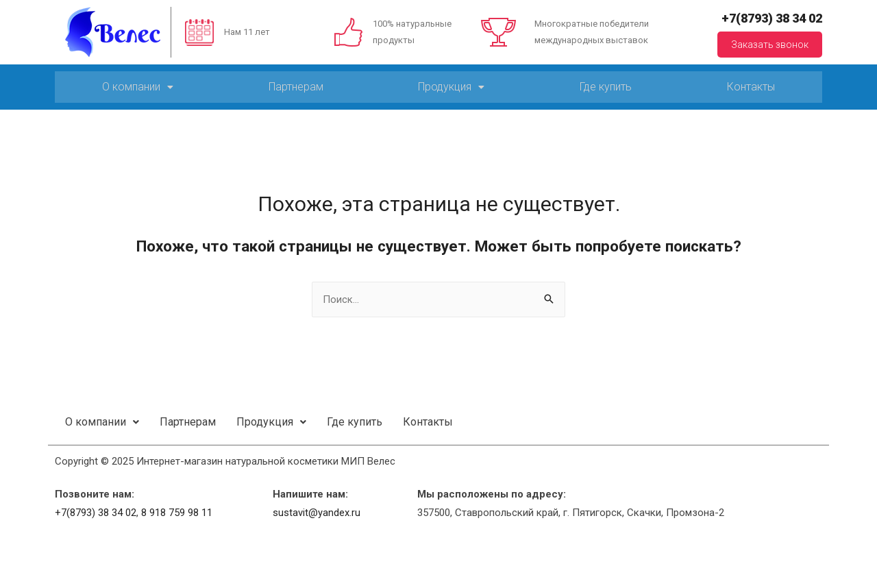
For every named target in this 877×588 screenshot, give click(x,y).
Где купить (606, 87)
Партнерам (296, 87)
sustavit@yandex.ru (317, 513)
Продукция (451, 87)
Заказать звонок (770, 45)
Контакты (751, 87)
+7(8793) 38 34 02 (772, 18)
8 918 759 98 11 (177, 513)
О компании (138, 87)
